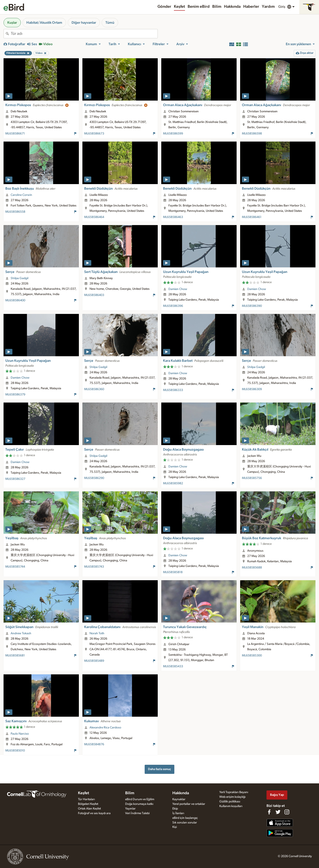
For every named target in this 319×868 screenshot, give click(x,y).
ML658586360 (94, 389)
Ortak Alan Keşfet (89, 809)
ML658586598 (252, 134)
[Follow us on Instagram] (287, 812)
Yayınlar (130, 809)
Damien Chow (178, 289)
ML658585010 (15, 751)
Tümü (110, 23)
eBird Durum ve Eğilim (140, 799)
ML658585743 (94, 567)
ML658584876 (94, 744)
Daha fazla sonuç (159, 769)
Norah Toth (97, 633)
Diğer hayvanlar (84, 23)
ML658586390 (252, 306)
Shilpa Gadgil (19, 278)
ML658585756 (252, 478)
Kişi (175, 827)
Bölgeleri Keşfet (88, 804)
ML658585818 (173, 572)
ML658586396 (173, 306)
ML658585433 (173, 666)
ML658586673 (94, 134)
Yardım (268, 7)
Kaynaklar (179, 799)
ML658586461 (252, 217)
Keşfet (179, 7)
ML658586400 (15, 300)
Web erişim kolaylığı (232, 797)
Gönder (164, 7)
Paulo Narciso (20, 734)
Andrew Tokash (21, 633)
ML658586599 (173, 134)
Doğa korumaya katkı (139, 804)
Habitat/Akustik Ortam (44, 23)
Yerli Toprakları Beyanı (234, 792)
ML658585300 (252, 656)
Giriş (282, 7)
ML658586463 (173, 217)
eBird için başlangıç (185, 818)
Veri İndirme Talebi (137, 813)
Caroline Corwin (21, 195)
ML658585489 (94, 661)
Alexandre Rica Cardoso (105, 728)
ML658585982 (173, 483)
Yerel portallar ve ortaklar (189, 804)
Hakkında (232, 7)
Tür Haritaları (86, 799)
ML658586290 (94, 478)
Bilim (217, 7)
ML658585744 (15, 567)
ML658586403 (94, 295)
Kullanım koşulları (231, 806)
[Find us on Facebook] (269, 812)
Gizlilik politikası (230, 802)
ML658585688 (252, 568)
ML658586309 (252, 389)
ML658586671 (15, 134)
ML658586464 (94, 217)
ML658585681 (15, 656)
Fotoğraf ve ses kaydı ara (94, 813)
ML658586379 (15, 395)
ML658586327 (15, 479)
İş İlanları (178, 813)
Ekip (175, 809)
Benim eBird (199, 7)
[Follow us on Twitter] (278, 812)
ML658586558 (15, 212)
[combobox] (84, 34)
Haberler (251, 7)
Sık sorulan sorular (185, 823)
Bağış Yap (277, 795)
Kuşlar (12, 23)
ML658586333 (173, 390)
